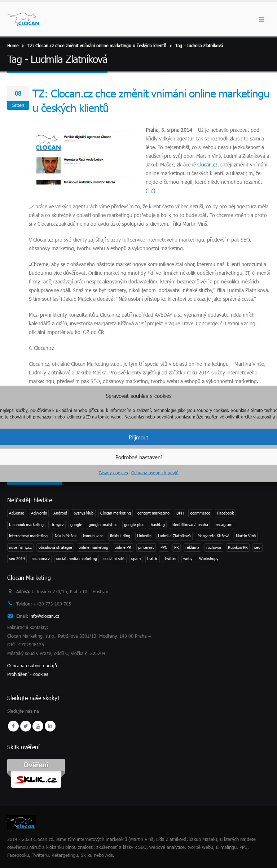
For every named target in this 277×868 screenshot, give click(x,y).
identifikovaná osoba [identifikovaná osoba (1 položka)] (190, 524)
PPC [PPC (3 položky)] (164, 547)
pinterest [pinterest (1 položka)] (146, 547)
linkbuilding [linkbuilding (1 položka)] (120, 536)
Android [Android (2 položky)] (60, 513)
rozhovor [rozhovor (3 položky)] (214, 547)
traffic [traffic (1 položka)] (153, 558)
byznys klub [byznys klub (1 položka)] (83, 513)
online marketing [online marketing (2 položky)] (93, 547)
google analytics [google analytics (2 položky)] (103, 524)
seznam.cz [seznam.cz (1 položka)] (41, 558)
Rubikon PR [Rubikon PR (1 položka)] (238, 547)
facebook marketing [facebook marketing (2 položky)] (26, 524)
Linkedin (50, 726)
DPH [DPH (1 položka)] (180, 513)
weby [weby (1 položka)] (188, 558)
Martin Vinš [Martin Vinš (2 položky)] (246, 536)
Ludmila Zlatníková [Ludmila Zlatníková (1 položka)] (174, 536)
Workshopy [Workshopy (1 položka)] (209, 558)
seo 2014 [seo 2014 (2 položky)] (17, 558)
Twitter (26, 726)
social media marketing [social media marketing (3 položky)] (77, 558)
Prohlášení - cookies (28, 674)
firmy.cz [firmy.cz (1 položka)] (57, 524)
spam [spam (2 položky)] (136, 558)
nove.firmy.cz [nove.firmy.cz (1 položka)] (20, 547)
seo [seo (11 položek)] (257, 547)
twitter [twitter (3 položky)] (171, 558)
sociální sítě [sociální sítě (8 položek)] (114, 558)
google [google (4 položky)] (76, 524)
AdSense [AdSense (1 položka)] (17, 513)
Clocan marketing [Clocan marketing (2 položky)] (116, 513)
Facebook (13, 726)
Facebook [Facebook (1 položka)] (225, 513)
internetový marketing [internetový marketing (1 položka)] (28, 536)
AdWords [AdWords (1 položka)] (39, 513)
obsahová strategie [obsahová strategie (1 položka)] (55, 547)
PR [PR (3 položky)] (177, 547)
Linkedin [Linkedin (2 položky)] (144, 536)
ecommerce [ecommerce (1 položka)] (200, 513)
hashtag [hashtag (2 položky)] (158, 524)
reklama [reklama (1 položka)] (192, 547)
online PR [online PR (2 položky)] (123, 547)
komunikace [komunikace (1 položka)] (93, 536)
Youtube (38, 726)
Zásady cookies (113, 473)
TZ (150, 190)
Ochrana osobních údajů (155, 473)
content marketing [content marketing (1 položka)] (153, 513)
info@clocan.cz (46, 616)
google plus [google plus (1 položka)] (134, 524)
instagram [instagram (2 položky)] (223, 524)
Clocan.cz (207, 164)
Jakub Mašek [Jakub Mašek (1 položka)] (65, 536)
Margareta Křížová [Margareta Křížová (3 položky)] (214, 536)
